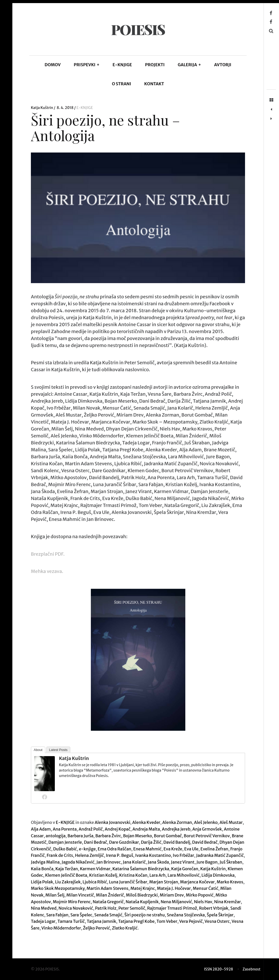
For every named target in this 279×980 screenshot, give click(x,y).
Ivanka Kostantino (153, 855)
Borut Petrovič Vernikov (207, 836)
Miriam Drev (172, 895)
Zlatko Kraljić (125, 928)
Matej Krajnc (143, 888)
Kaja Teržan (67, 869)
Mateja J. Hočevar (174, 888)
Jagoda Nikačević (78, 862)
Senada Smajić (108, 915)
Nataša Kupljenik (142, 902)
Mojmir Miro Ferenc (72, 902)
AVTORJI (223, 65)
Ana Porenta (65, 829)
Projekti (155, 65)
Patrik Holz (106, 908)
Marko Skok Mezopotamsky (58, 888)
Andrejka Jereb (176, 829)
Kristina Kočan (133, 875)
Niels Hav (203, 902)
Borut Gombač (168, 836)
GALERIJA (189, 65)
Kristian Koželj (103, 875)
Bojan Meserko (137, 836)
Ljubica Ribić (95, 882)
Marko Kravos (230, 882)
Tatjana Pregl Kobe (136, 921)
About (38, 750)
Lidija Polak (42, 882)
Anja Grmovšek (207, 829)
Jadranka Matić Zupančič (220, 855)
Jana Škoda (158, 862)
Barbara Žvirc (108, 836)
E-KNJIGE (122, 65)
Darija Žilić (151, 842)
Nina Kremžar (228, 902)
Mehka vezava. (47, 572)
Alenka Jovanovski (112, 822)
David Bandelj (177, 842)
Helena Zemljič (89, 855)
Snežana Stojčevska (186, 915)
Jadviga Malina (45, 862)
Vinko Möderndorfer (61, 928)
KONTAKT (154, 84)
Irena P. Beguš (119, 855)
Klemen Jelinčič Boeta (66, 875)
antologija (55, 836)
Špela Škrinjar (220, 915)
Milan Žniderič (110, 895)
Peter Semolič (132, 908)
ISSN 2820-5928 (218, 969)
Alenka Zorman (177, 822)
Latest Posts (58, 750)
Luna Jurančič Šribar (128, 882)
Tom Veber (167, 921)
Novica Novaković (76, 908)
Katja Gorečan (185, 869)
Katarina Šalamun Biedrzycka (141, 869)
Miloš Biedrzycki (142, 895)
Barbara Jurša (80, 836)
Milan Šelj (55, 895)
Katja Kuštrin (42, 108)
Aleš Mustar (231, 822)
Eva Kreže (173, 849)
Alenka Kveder (146, 822)
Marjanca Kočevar (198, 882)
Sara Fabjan (57, 915)
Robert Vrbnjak (214, 908)
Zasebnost (252, 969)
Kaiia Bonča (42, 869)
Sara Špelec (81, 915)
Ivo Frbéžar (183, 855)
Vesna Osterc (217, 921)
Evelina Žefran (214, 849)
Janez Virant (183, 862)
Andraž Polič (91, 829)
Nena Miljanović (176, 902)
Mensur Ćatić (206, 888)
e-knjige (87, 849)
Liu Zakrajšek (68, 882)
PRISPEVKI (87, 65)
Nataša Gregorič (108, 902)
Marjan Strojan (164, 882)
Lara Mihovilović (184, 875)
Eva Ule (191, 849)
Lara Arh (157, 875)
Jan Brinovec (109, 862)
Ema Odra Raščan (115, 849)
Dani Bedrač (95, 842)
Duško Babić (65, 849)
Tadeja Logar (43, 921)
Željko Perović (96, 928)
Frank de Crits (60, 855)
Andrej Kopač (118, 829)
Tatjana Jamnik (101, 921)
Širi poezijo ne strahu (145, 915)
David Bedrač (205, 842)
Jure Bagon (207, 862)
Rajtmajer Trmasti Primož (172, 908)
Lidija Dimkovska (218, 875)
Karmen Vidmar (95, 869)
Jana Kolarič (134, 862)
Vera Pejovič (191, 921)
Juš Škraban (231, 862)
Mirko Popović (200, 895)
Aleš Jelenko (206, 822)
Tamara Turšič (71, 921)
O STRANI (122, 84)
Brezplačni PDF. (48, 554)
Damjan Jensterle (65, 842)
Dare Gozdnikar (124, 842)
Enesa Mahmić (147, 849)
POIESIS (138, 29)
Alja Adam (41, 829)
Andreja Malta (146, 829)
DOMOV (53, 65)
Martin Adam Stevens (107, 888)
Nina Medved (44, 908)
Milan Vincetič (80, 895)
